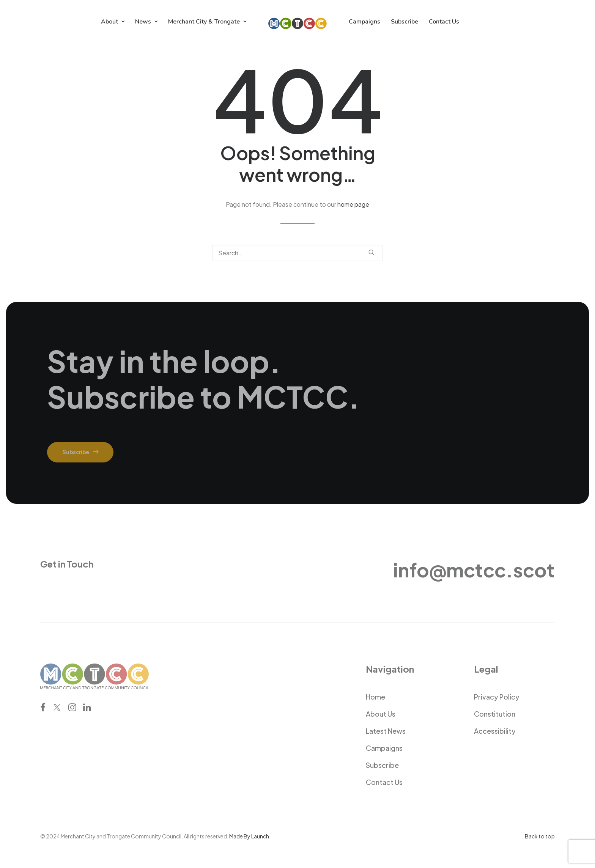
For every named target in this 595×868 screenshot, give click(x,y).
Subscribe (405, 22)
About (113, 22)
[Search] (297, 253)
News (146, 22)
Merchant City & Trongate (207, 22)
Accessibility (495, 731)
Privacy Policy (497, 697)
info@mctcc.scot (474, 570)
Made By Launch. (250, 836)
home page (353, 204)
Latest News (386, 731)
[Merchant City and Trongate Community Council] (298, 22)
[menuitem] (113, 22)
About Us (381, 714)
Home (375, 697)
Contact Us (444, 22)
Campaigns (364, 22)
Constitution (495, 714)
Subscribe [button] (80, 452)
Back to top (540, 836)
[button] (371, 252)
